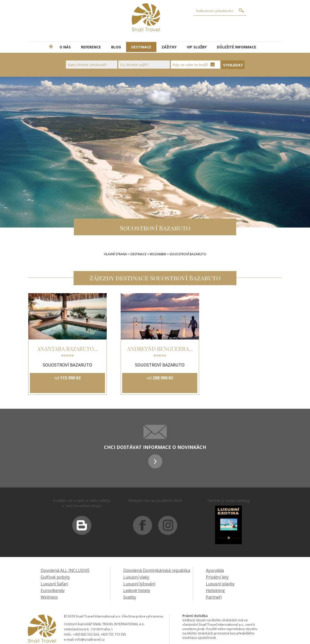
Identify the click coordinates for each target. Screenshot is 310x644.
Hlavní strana (116, 254)
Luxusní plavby (220, 584)
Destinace (138, 254)
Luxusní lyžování (139, 584)
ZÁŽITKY (169, 47)
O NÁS (65, 47)
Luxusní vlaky (136, 577)
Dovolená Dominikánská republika (157, 570)
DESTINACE (141, 47)
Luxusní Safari (54, 584)
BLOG (116, 47)
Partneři (214, 597)
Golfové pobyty (55, 577)
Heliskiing (215, 590)
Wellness (49, 597)
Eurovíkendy (53, 590)
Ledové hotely (137, 590)
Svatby (130, 597)
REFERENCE (91, 47)
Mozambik (158, 254)
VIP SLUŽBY (197, 47)
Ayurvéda (215, 570)
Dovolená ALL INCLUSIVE (65, 570)
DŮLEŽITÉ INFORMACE (237, 47)
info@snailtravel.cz (90, 639)
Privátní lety (217, 577)
